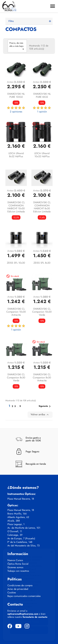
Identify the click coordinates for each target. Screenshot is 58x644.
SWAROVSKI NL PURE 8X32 (42, 95)
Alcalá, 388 (14, 521)
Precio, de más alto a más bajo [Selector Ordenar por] (17, 46)
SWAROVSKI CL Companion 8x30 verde (16, 378)
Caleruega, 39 (15, 535)
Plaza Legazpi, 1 (16, 524)
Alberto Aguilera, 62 (18, 517)
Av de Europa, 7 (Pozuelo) (21, 539)
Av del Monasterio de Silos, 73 (24, 546)
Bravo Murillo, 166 (17, 514)
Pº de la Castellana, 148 (20, 542)
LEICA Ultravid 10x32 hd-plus (42, 155)
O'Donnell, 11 (15, 531)
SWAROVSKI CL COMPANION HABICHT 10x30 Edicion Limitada (16, 207)
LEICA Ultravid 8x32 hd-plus (16, 155)
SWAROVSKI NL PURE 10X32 (16, 95)
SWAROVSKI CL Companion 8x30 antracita (42, 378)
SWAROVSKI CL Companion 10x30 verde (42, 312)
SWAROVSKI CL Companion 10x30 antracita (16, 312)
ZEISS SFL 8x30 (42, 263)
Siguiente (45, 406)
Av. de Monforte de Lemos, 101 (24, 528)
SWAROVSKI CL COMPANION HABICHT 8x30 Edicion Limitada (42, 207)
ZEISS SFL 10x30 (16, 263)
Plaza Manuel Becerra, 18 (21, 499)
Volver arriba (40, 415)
